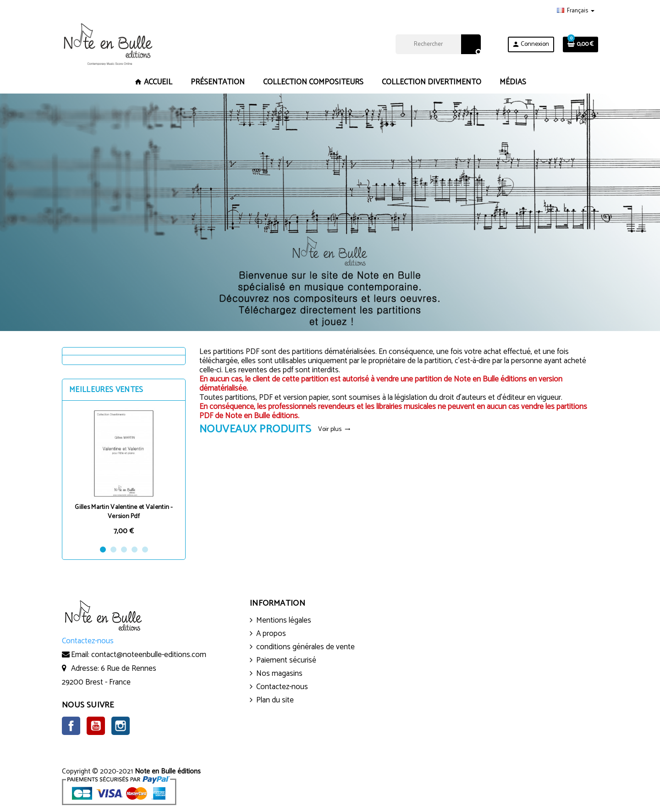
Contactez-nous (282, 687)
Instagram (121, 726)
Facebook (71, 726)
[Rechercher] (438, 44)
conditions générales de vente (305, 647)
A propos (271, 634)
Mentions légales (284, 620)
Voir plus (334, 429)
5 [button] (145, 550)
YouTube (96, 726)
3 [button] (124, 550)
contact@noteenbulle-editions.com (149, 655)
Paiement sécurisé (286, 660)
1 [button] (103, 550)
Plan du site (275, 700)
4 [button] (135, 550)
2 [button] (113, 550)
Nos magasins (279, 674)
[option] (124, 472)
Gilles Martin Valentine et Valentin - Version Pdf (124, 512)
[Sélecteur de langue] (576, 11)
